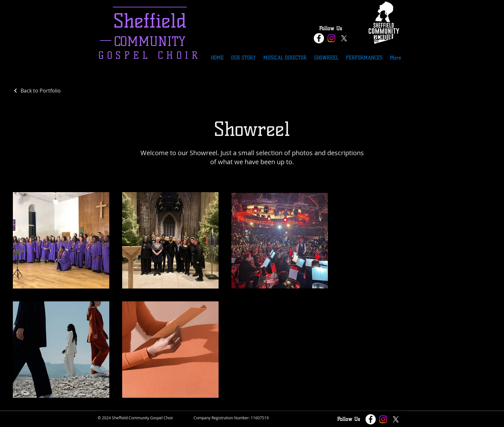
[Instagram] (331, 38)
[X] (344, 38)
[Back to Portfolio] (37, 91)
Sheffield (150, 21)
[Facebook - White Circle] (319, 38)
